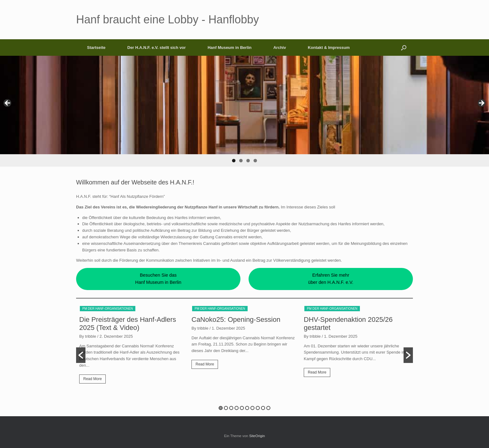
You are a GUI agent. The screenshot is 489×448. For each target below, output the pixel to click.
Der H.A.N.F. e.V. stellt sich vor (156, 48)
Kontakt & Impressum (329, 48)
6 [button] (247, 408)
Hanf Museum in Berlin (230, 48)
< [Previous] (8, 103)
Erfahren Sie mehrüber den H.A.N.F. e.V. (331, 279)
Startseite (96, 48)
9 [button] (263, 408)
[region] (244, 111)
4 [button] (237, 408)
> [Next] (481, 103)
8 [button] (258, 408)
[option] (132, 347)
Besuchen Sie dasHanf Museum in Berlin (158, 279)
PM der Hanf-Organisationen (108, 309)
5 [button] (242, 408)
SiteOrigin (257, 436)
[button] (404, 48)
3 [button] (231, 408)
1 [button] (221, 408)
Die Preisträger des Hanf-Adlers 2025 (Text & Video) (128, 324)
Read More (92, 379)
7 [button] (252, 408)
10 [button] (268, 408)
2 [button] (226, 408)
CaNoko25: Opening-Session (236, 319)
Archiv (279, 48)
